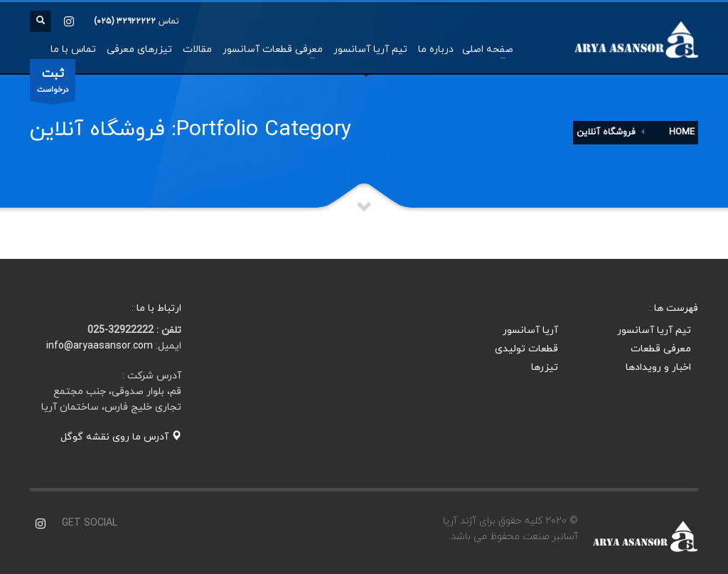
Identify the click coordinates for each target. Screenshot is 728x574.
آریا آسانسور (530, 330)
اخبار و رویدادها (658, 367)
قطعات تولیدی (526, 349)
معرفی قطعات (661, 349)
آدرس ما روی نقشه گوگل (121, 437)
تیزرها (545, 367)
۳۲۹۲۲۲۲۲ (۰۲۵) (125, 21)
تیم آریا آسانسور (654, 330)
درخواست (53, 83)
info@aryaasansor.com (100, 346)
